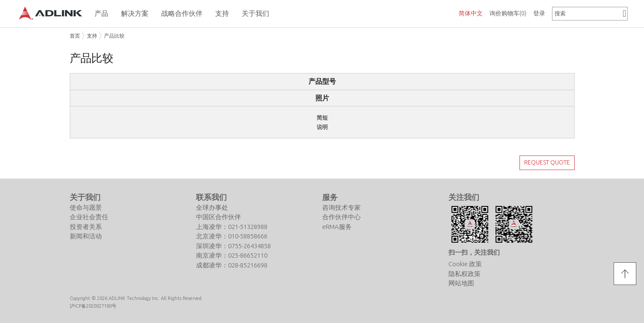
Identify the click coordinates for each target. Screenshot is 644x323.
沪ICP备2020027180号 (93, 306)
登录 (539, 13)
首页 (75, 36)
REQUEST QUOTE (547, 162)
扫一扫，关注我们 (474, 252)
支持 (92, 36)
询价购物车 (508, 13)
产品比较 (114, 36)
